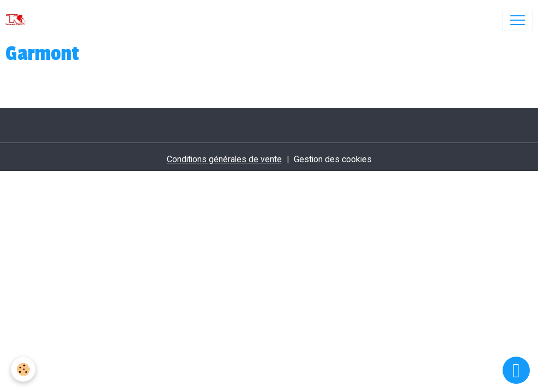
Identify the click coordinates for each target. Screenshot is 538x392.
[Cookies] (23, 369)
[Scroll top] (516, 370)
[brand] (18, 20)
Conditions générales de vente (224, 159)
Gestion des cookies (333, 159)
